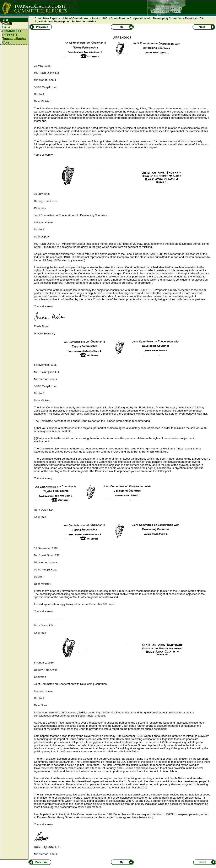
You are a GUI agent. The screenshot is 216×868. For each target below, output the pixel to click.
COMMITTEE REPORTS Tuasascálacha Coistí (14, 37)
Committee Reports (47, 18)
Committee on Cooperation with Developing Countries (146, 18)
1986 (104, 18)
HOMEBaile (7, 25)
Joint (95, 18)
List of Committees (76, 18)
